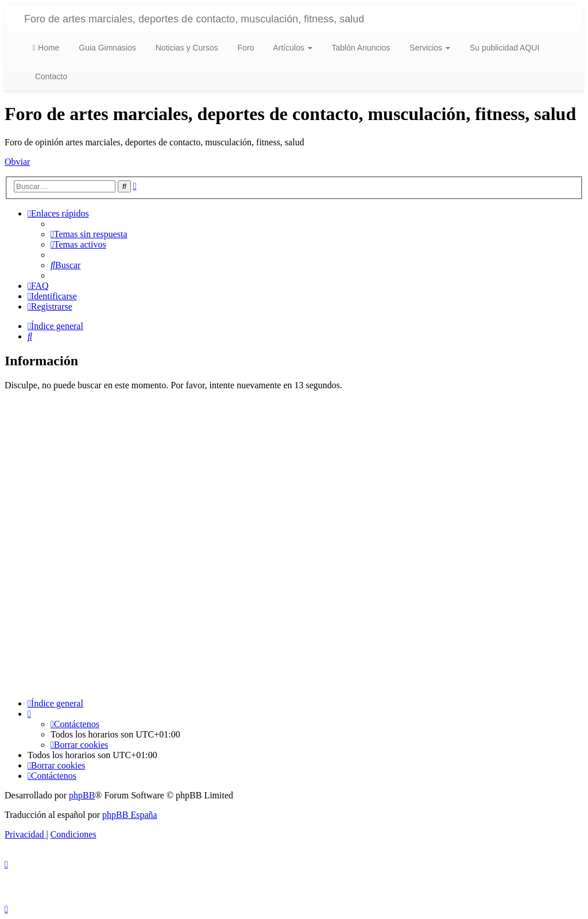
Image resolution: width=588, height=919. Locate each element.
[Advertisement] (294, 545)
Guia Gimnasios (106, 48)
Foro (245, 48)
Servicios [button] (429, 48)
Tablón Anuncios (360, 48)
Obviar (17, 162)
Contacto (50, 76)
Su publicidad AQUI (503, 48)
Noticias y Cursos (186, 48)
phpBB (82, 795)
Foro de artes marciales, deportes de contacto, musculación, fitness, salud (194, 19)
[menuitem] (89, 234)
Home (46, 48)
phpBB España (130, 815)
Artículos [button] (291, 48)
